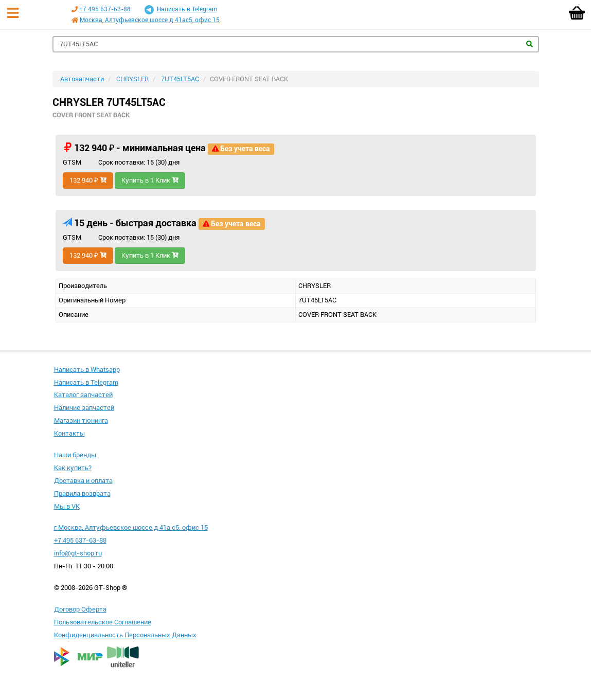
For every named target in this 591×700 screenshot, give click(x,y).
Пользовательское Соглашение (103, 622)
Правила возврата (82, 493)
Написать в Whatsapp (87, 370)
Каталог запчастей (83, 395)
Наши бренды (75, 455)
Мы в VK (67, 506)
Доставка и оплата (83, 481)
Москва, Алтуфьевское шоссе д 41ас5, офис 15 (150, 20)
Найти (530, 44)
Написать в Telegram (181, 10)
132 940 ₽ (88, 180)
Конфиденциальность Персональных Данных (125, 635)
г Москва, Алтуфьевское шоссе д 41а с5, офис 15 (131, 527)
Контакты (69, 433)
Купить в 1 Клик (150, 180)
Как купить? (73, 468)
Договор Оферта (80, 609)
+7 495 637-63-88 (105, 9)
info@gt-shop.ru (78, 553)
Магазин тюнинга (81, 420)
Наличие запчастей (84, 408)
